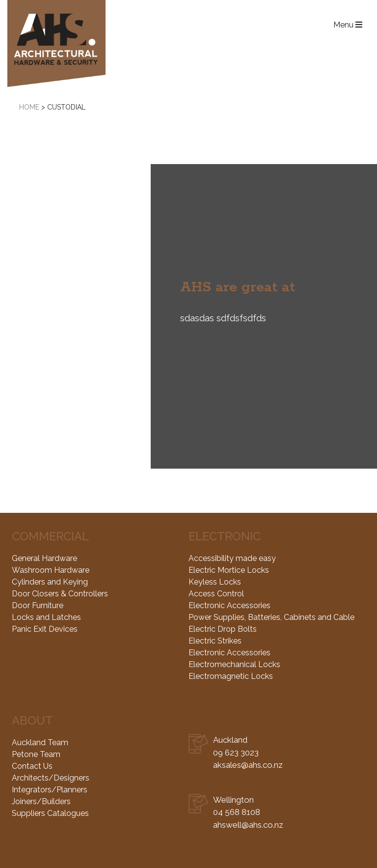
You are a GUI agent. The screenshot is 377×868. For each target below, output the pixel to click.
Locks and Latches (46, 617)
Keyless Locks (215, 582)
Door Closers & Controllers (60, 594)
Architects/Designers (51, 778)
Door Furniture (38, 605)
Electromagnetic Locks (231, 676)
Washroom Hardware (51, 570)
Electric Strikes (215, 641)
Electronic (225, 536)
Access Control (216, 594)
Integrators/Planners (50, 790)
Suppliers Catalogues (50, 813)
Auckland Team (40, 742)
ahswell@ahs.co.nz (248, 825)
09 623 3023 (236, 753)
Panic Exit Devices (45, 629)
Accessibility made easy (232, 558)
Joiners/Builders (41, 801)
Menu (348, 25)
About (32, 720)
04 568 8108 (237, 812)
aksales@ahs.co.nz (248, 765)
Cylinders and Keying (50, 582)
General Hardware (44, 558)
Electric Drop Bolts (223, 629)
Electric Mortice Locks (229, 570)
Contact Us (32, 766)
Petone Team (36, 754)
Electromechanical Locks (234, 664)
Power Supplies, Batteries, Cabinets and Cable (271, 617)
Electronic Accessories (229, 605)
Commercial (50, 536)
